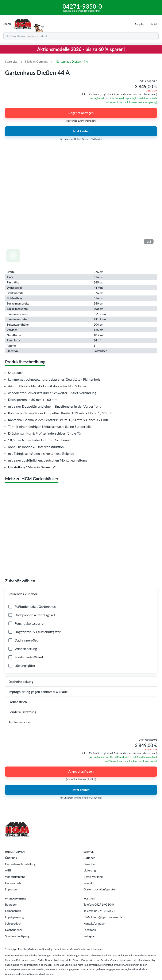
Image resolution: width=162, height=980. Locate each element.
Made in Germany (37, 61)
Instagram (90, 936)
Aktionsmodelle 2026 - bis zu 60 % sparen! (81, 49)
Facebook (90, 930)
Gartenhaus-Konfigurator (100, 889)
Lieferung (90, 870)
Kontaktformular (94, 923)
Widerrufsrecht (15, 877)
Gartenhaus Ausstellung (20, 864)
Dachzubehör (14, 930)
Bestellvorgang (93, 877)
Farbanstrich (13, 911)
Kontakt (89, 883)
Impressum (12, 889)
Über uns (11, 858)
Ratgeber (11, 904)
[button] (81, 594)
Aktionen (89, 858)
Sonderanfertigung (17, 936)
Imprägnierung (14, 917)
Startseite (11, 61)
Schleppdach (13, 923)
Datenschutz (13, 883)
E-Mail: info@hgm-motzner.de (103, 917)
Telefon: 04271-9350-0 (99, 904)
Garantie (89, 864)
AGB (8, 870)
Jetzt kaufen (81, 131)
